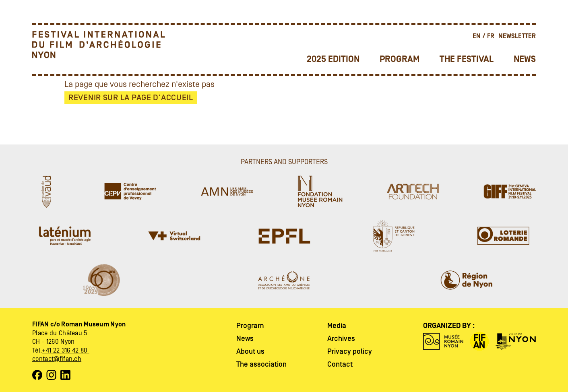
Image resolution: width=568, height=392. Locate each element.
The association (261, 364)
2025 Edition (333, 59)
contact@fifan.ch (57, 359)
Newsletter (517, 36)
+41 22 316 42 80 (65, 351)
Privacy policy (350, 352)
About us (250, 352)
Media (337, 326)
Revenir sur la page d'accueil (131, 98)
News (525, 59)
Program (400, 59)
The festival (467, 59)
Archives (341, 339)
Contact (340, 364)
